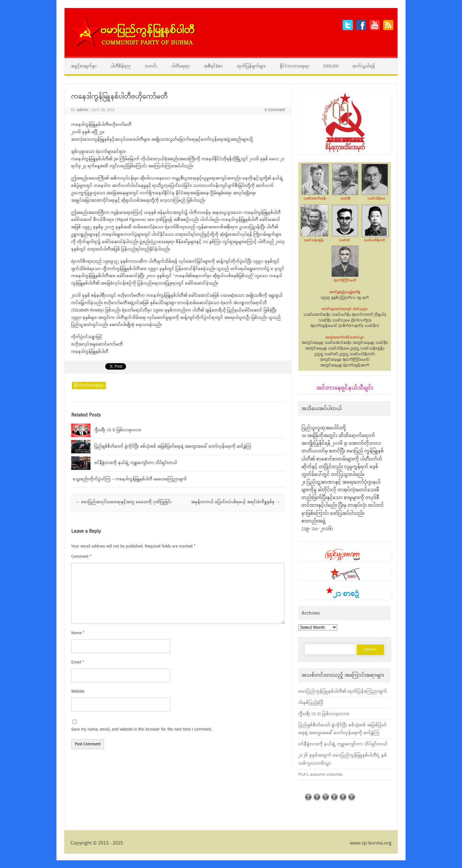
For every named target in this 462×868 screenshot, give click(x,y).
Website (78, 692)
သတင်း (151, 66)
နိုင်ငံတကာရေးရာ (295, 66)
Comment (81, 557)
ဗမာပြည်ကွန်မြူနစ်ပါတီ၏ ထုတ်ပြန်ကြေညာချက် (343, 691)
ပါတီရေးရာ (181, 66)
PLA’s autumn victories (321, 775)
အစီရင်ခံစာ (213, 66)
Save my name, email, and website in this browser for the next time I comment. (141, 729)
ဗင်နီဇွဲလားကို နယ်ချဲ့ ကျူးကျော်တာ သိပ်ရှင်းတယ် (136, 463)
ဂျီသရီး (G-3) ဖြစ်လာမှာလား (118, 430)
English (331, 66)
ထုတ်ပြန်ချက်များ (251, 66)
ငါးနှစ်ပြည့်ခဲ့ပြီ (311, 703)
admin (82, 110)
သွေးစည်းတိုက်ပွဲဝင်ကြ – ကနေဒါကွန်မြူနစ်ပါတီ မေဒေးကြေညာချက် (130, 479)
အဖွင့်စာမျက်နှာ (84, 66)
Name (78, 633)
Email (78, 662)
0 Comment (275, 110)
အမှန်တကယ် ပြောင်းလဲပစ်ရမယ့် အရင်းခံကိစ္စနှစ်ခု (236, 502)
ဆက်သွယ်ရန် (364, 66)
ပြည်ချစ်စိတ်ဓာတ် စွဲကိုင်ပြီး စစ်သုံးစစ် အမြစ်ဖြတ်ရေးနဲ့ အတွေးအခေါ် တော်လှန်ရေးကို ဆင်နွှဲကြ (173, 447)
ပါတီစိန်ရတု (121, 66)
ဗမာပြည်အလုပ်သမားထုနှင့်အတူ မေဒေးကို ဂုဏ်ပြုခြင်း (124, 502)
